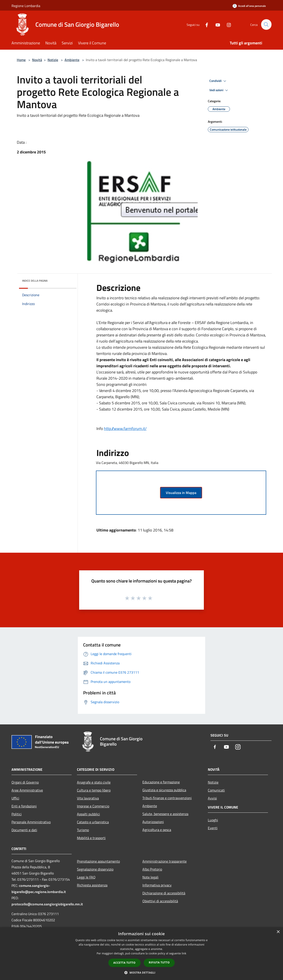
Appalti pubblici (88, 814)
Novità (37, 60)
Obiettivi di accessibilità (160, 901)
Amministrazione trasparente (164, 861)
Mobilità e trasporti (91, 838)
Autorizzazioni (153, 822)
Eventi (213, 828)
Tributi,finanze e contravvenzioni (167, 798)
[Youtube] (216, 24)
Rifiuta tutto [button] (159, 962)
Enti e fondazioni (24, 806)
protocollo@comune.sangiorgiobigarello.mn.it (47, 904)
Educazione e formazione (161, 782)
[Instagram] (227, 24)
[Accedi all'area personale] (249, 6)
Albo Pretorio (152, 869)
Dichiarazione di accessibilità (164, 893)
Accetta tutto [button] (124, 963)
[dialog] (141, 954)
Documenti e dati (24, 830)
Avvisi (212, 798)
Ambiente (72, 60)
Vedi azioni (219, 90)
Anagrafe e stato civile (94, 782)
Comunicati (216, 790)
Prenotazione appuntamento (98, 861)
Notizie (53, 60)
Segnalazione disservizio (95, 869)
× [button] (278, 932)
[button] (141, 972)
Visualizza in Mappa (181, 493)
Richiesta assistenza (92, 885)
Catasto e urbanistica (93, 822)
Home (21, 60)
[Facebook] (205, 24)
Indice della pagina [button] (35, 281)
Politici (17, 814)
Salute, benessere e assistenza (165, 814)
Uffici (15, 798)
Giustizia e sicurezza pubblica (164, 790)
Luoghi (213, 820)
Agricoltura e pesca (157, 830)
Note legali (150, 877)
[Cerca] (266, 24)
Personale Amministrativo (31, 822)
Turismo (83, 830)
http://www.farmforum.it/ (125, 429)
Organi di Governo (25, 782)
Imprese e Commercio (93, 806)
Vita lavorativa (88, 798)
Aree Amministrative (27, 790)
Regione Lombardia (26, 6)
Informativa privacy (157, 885)
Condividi (218, 81)
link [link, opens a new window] (184, 953)
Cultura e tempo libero (94, 790)
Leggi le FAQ (86, 877)
